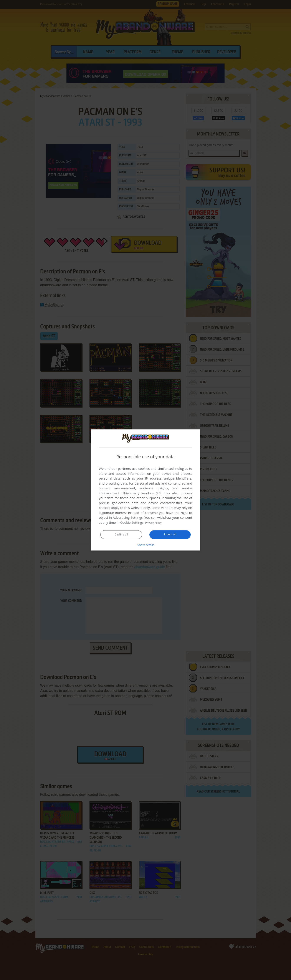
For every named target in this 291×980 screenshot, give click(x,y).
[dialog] (145, 490)
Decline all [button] (121, 535)
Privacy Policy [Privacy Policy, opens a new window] (155, 523)
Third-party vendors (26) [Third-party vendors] (142, 493)
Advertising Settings (128, 518)
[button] (145, 545)
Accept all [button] (170, 535)
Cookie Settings (132, 523)
